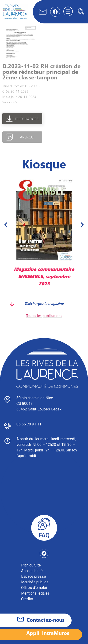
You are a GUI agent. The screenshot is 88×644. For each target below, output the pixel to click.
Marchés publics (35, 582)
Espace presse (34, 576)
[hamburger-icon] (68, 12)
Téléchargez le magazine (44, 303)
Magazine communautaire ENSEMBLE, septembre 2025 (44, 276)
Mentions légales (35, 593)
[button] (6, 225)
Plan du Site (31, 565)
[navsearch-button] (81, 12)
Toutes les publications (44, 315)
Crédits (27, 599)
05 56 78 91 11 (29, 424)
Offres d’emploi (34, 588)
